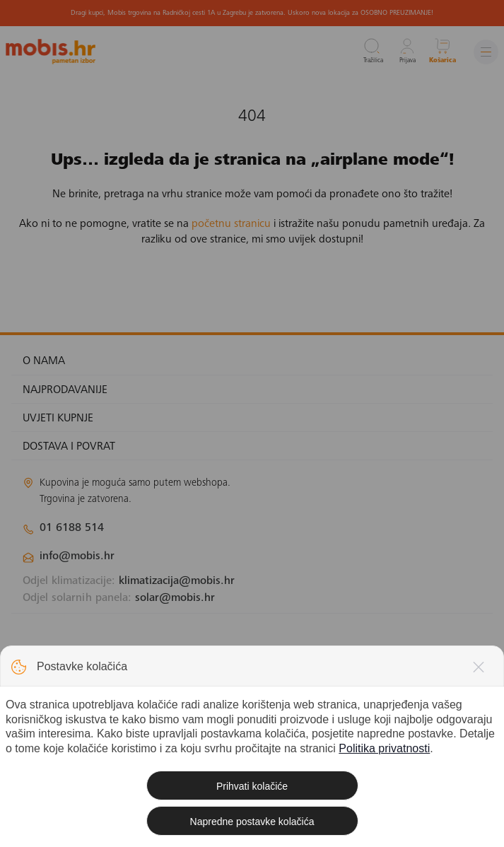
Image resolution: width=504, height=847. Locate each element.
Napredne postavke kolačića (252, 822)
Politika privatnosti (384, 748)
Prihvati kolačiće (252, 786)
